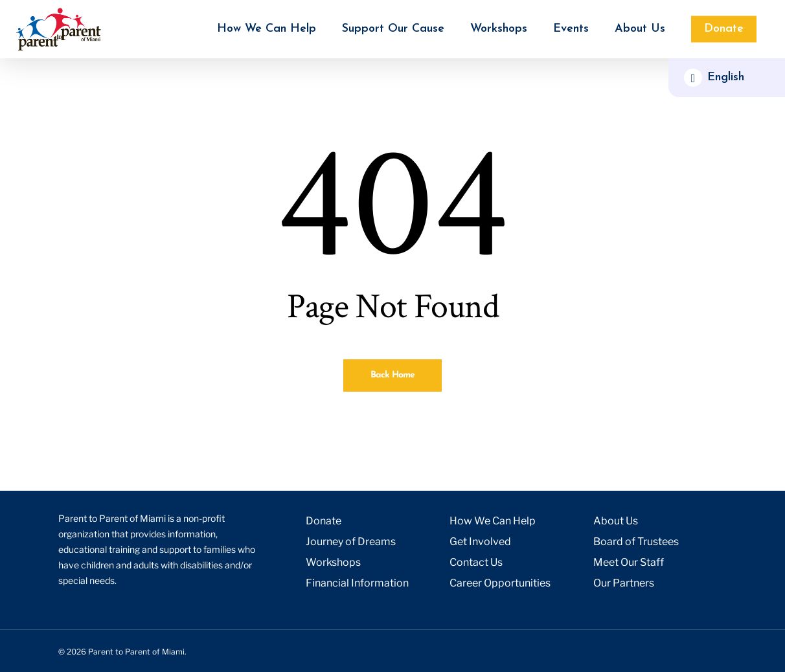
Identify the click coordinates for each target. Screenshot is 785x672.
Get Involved (480, 542)
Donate (324, 521)
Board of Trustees (636, 542)
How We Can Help (493, 521)
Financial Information (357, 583)
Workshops (333, 562)
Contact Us (476, 562)
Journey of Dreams (351, 542)
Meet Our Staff (629, 562)
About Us (616, 521)
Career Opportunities (500, 583)
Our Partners (624, 583)
